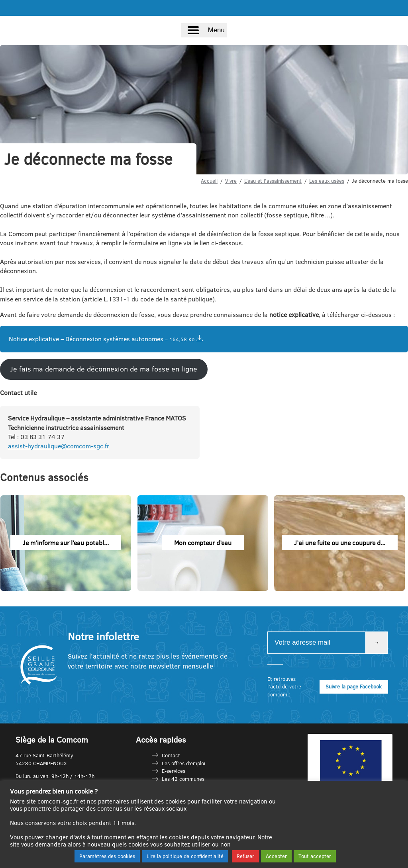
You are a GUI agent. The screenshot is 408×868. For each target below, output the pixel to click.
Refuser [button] (245, 856)
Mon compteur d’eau (203, 543)
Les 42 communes (183, 779)
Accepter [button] (276, 856)
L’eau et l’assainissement (273, 181)
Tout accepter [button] (315, 856)
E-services (174, 771)
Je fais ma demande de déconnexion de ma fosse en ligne (104, 369)
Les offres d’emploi (183, 763)
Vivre (231, 181)
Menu (216, 30)
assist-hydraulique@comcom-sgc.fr (59, 446)
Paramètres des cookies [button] (107, 856)
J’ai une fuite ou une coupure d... (340, 543)
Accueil (209, 181)
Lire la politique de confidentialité (185, 856)
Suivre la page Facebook (354, 686)
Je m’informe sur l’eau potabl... (66, 543)
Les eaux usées (327, 181)
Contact (171, 755)
